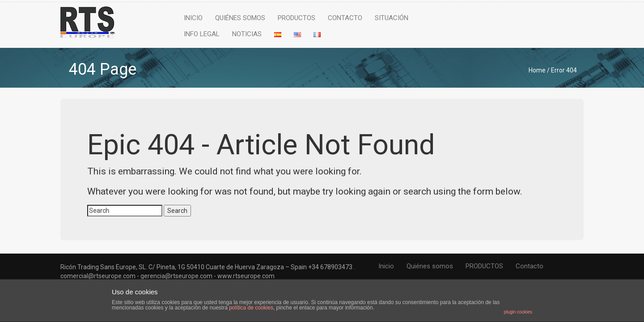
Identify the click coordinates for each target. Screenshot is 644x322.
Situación (392, 18)
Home (537, 70)
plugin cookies (518, 312)
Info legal (202, 34)
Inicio (193, 18)
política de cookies (251, 308)
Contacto (345, 18)
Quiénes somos (240, 18)
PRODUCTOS (297, 18)
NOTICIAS (247, 34)
